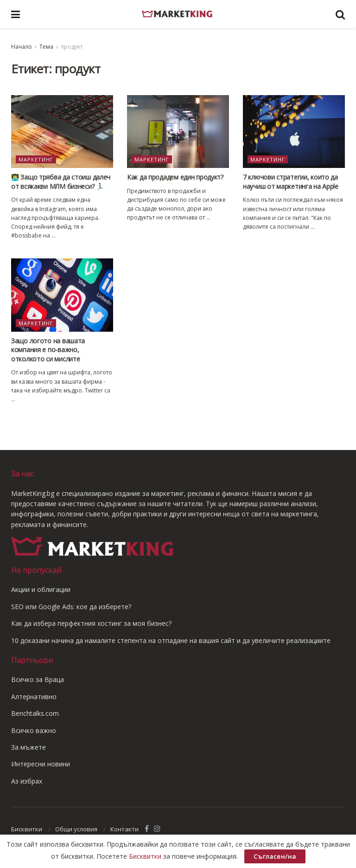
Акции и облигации (41, 589)
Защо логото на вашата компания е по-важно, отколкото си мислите (48, 350)
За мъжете (29, 747)
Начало (22, 47)
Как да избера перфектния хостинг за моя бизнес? (91, 623)
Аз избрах (27, 781)
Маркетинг (36, 159)
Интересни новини (41, 764)
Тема (46, 47)
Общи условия (76, 829)
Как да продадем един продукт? (175, 177)
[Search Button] (340, 14)
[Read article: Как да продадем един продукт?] (178, 132)
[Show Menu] (16, 14)
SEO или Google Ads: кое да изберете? (71, 607)
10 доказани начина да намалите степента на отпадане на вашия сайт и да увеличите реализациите (171, 640)
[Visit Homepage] (178, 14)
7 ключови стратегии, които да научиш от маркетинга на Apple (291, 182)
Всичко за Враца (38, 679)
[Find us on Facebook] (147, 829)
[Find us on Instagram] (157, 829)
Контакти (124, 829)
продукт (72, 47)
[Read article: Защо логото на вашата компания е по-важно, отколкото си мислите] (62, 295)
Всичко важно (34, 730)
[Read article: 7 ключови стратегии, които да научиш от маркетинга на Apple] (294, 132)
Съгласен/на (275, 856)
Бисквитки (27, 829)
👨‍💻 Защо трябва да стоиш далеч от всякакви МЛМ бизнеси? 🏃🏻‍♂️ (61, 182)
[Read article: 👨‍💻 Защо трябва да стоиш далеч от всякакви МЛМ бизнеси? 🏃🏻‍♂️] (62, 132)
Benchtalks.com (35, 713)
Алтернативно (34, 697)
